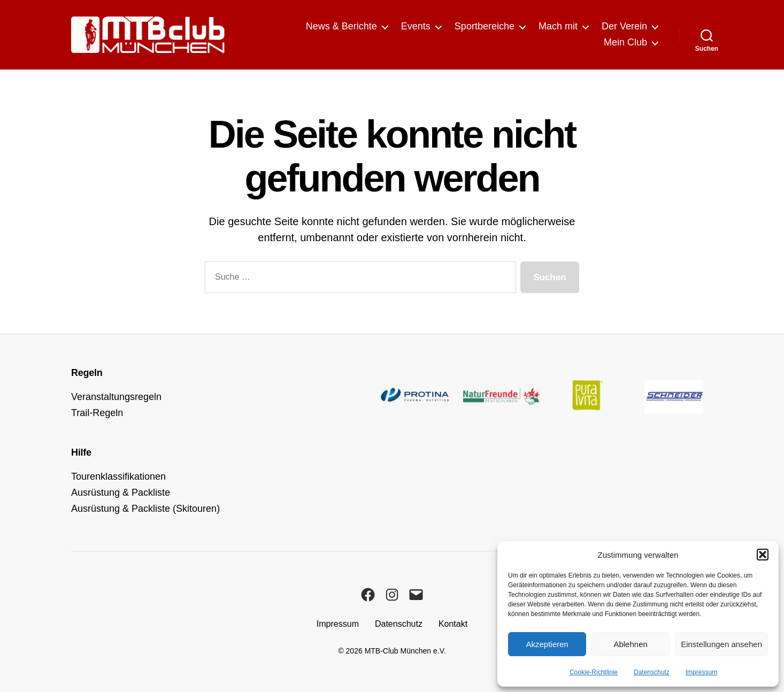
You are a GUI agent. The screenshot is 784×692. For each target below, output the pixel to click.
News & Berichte (341, 26)
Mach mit (558, 26)
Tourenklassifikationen (118, 476)
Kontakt (453, 624)
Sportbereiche (485, 26)
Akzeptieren (547, 644)
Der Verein (624, 26)
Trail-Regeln (97, 413)
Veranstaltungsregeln (116, 397)
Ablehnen (630, 644)
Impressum (701, 672)
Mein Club (625, 42)
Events (416, 26)
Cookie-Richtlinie (594, 672)
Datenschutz (652, 672)
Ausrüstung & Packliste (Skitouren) (145, 509)
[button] (763, 555)
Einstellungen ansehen (721, 644)
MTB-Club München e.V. (405, 651)
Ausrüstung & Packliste (121, 493)
